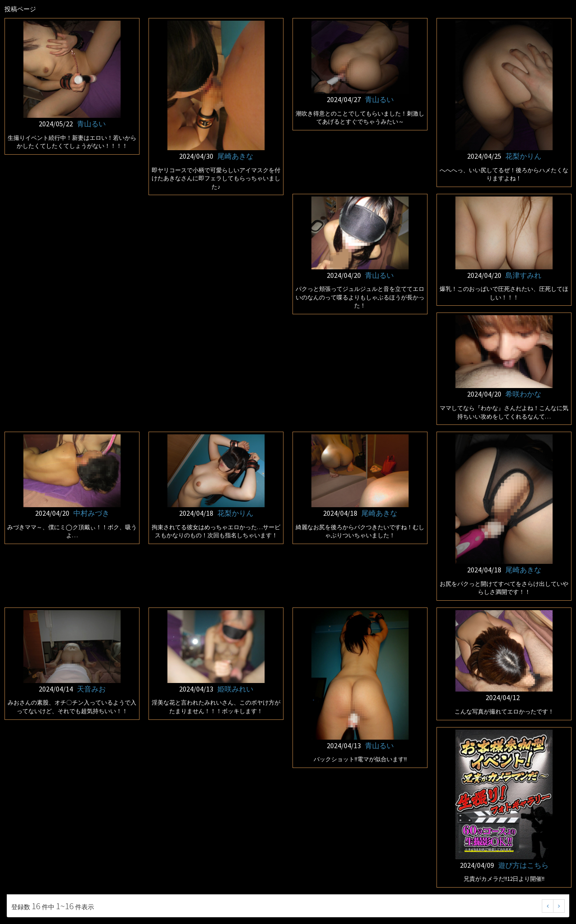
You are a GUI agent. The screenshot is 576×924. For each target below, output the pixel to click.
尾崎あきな (235, 156)
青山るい (91, 124)
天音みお (91, 689)
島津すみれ (523, 275)
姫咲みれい (235, 689)
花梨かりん (523, 156)
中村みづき (91, 513)
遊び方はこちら (523, 865)
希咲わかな (523, 394)
